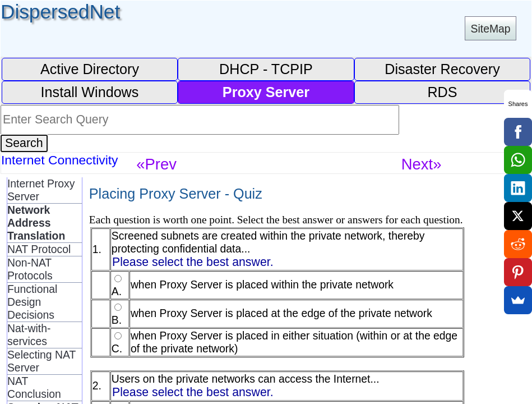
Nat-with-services (29, 335)
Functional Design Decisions (32, 302)
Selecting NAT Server (41, 361)
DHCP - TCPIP (266, 69)
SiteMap (491, 29)
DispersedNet (60, 12)
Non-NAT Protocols (30, 269)
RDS (442, 92)
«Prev (156, 164)
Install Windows (90, 92)
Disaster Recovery (442, 69)
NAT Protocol (39, 249)
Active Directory (90, 69)
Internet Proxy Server (41, 190)
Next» (422, 164)
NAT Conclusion (34, 387)
